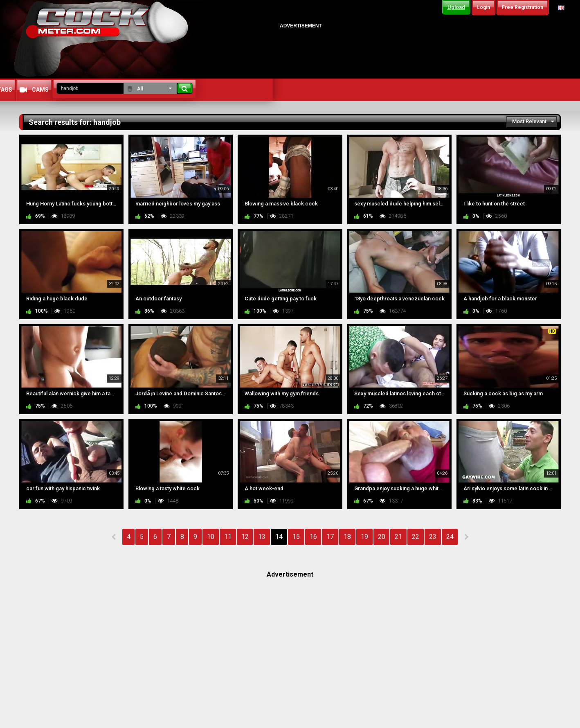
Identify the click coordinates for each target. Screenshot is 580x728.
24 (450, 537)
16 (313, 537)
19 (364, 537)
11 (228, 537)
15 (296, 537)
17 (330, 537)
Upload (456, 7)
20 (382, 537)
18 (347, 537)
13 (262, 537)
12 (245, 537)
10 (211, 537)
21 (398, 537)
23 (433, 537)
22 (416, 537)
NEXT (466, 537)
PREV (114, 537)
